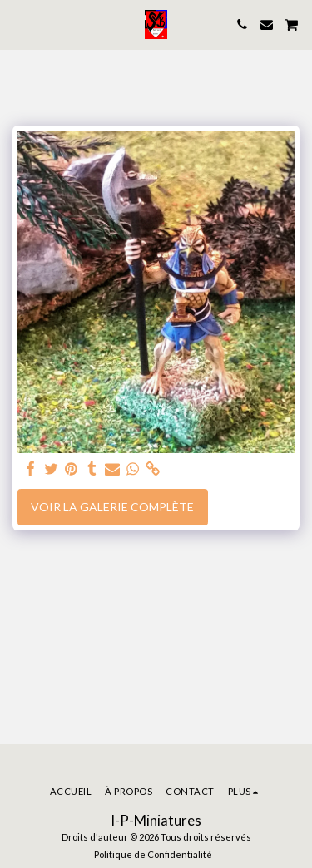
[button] (18, 24)
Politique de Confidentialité (153, 854)
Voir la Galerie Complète (112, 507)
